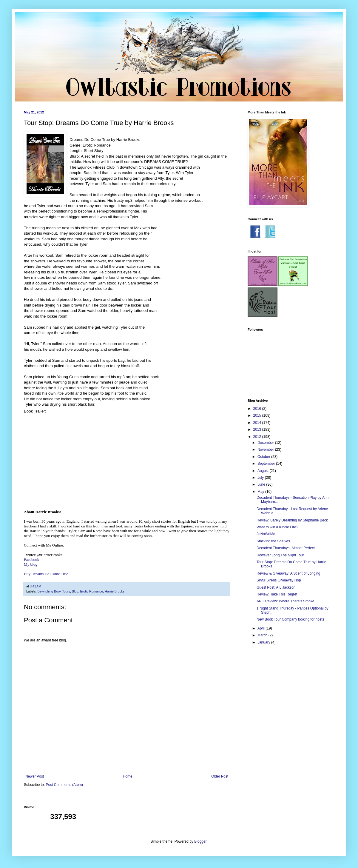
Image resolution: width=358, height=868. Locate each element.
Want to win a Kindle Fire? (277, 527)
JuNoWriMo (266, 534)
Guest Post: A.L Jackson (276, 587)
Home (128, 776)
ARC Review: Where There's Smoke (285, 601)
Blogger (200, 841)
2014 (258, 423)
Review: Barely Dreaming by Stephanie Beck (292, 520)
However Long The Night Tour (280, 555)
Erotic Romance (91, 591)
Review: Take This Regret (277, 594)
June (262, 484)
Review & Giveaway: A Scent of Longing (288, 573)
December (266, 443)
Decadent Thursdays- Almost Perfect (286, 548)
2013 (258, 430)
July (261, 478)
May (261, 492)
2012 (258, 437)
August (264, 471)
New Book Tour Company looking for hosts (290, 619)
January (264, 642)
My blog (31, 564)
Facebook (31, 560)
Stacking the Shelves (273, 541)
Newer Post (35, 776)
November (266, 450)
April (261, 628)
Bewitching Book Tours (54, 591)
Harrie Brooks (115, 591)
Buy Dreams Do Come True (46, 574)
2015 (258, 415)
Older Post (220, 776)
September (267, 464)
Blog (75, 591)
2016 (258, 409)
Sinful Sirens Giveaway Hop (279, 580)
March (263, 635)
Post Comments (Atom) (64, 785)
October (264, 457)
